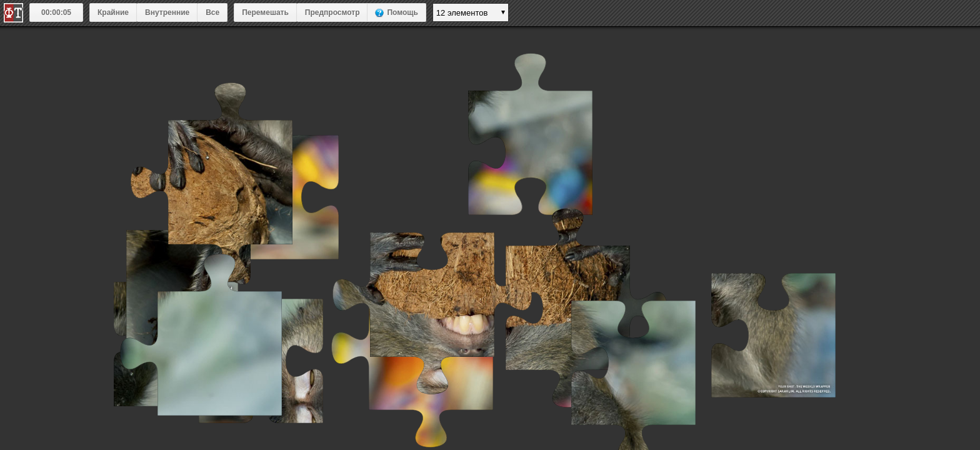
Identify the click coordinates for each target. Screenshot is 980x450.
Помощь (402, 12)
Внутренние (167, 12)
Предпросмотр (332, 12)
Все (212, 12)
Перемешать (265, 12)
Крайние (113, 12)
